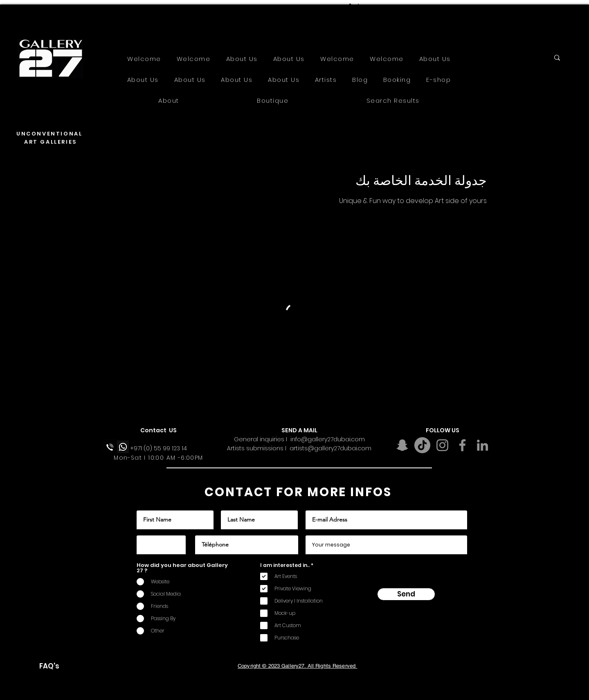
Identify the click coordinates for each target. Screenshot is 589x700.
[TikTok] (422, 445)
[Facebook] (462, 445)
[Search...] (531, 59)
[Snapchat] (402, 445)
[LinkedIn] (482, 445)
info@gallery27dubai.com (328, 439)
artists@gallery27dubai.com (330, 448)
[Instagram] (442, 445)
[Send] (406, 594)
